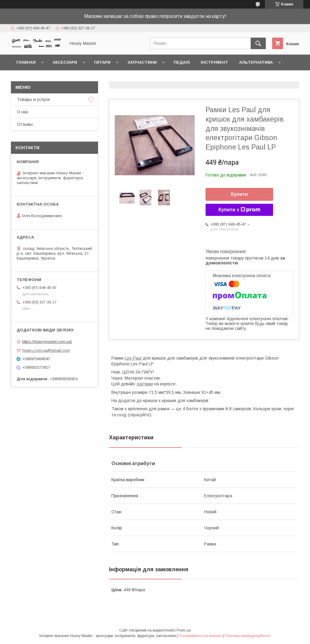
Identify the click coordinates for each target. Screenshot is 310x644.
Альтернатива (256, 62)
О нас (23, 112)
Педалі (182, 62)
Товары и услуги (33, 99)
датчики (145, 384)
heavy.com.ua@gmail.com (46, 350)
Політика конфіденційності (248, 636)
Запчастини (142, 62)
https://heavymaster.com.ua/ (47, 342)
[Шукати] (258, 43)
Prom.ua (184, 630)
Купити (239, 194)
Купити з (239, 210)
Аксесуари (65, 62)
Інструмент (214, 62)
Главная (26, 62)
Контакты (28, 78)
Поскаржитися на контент (200, 636)
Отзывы (25, 124)
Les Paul (133, 358)
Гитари (102, 62)
